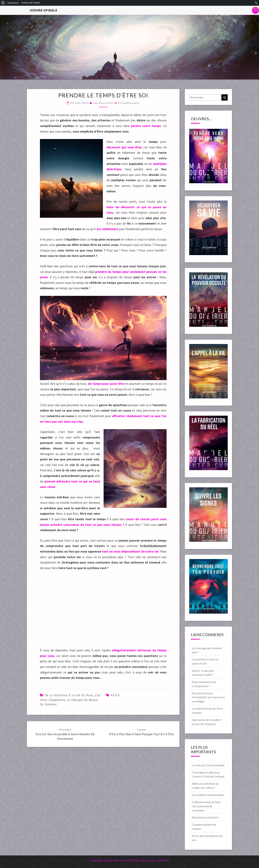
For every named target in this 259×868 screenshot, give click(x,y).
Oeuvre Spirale (43, 10)
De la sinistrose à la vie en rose (69, 695)
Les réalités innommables (208, 795)
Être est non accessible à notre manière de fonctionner (65, 734)
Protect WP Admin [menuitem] (31, 3)
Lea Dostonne (103, 103)
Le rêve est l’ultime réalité (208, 765)
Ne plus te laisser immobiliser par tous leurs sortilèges (208, 697)
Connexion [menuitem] (13, 3)
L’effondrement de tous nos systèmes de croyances (206, 806)
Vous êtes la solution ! (205, 817)
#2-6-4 (115, 695)
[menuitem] (3, 3)
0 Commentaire (129, 103)
